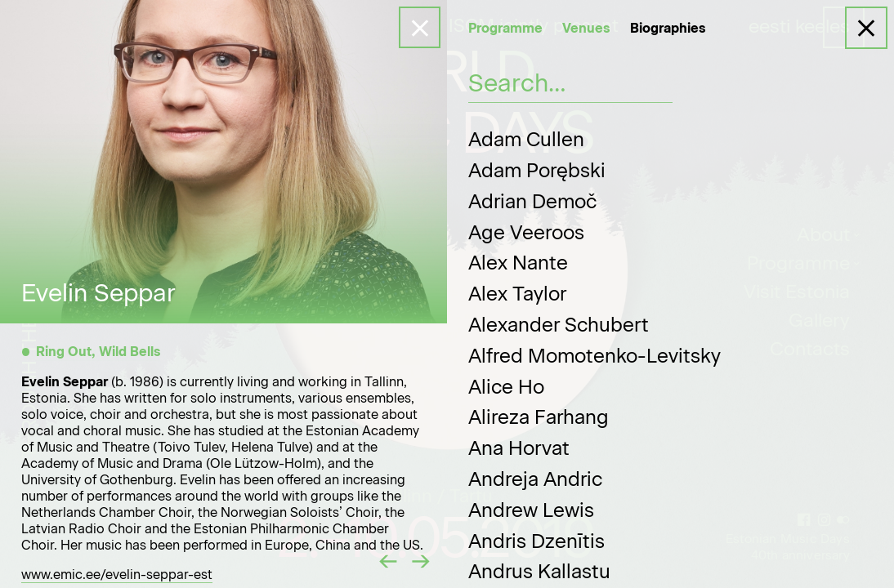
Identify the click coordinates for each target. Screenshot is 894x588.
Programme (505, 28)
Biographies (668, 28)
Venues (586, 28)
